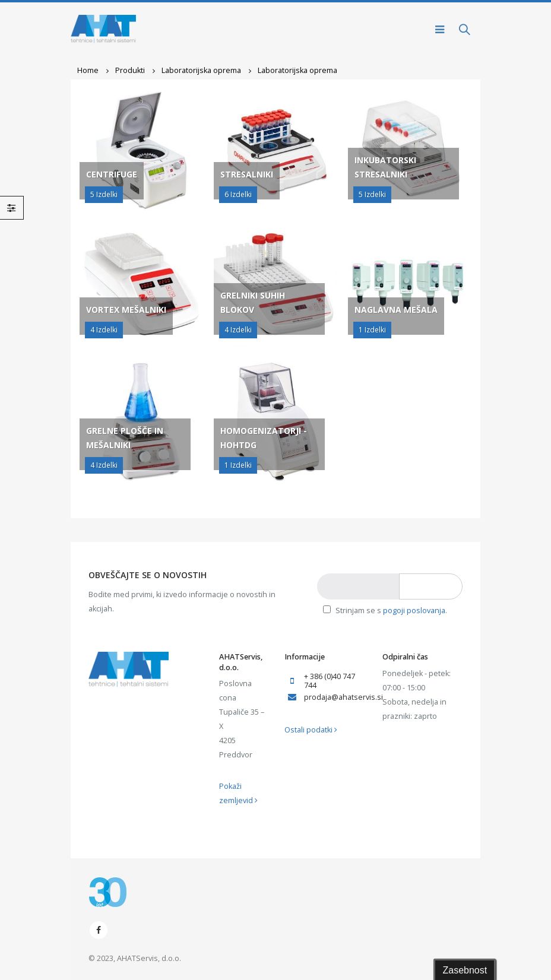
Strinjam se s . (385, 610)
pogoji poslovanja (414, 610)
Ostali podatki (311, 730)
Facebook (99, 930)
